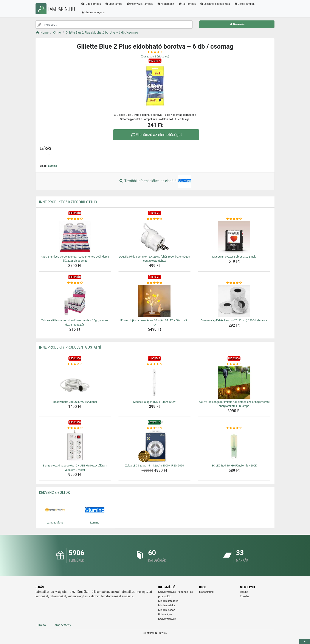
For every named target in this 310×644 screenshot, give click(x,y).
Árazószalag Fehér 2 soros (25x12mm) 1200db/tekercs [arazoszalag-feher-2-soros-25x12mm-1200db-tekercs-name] (234, 320)
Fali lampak (187, 4)
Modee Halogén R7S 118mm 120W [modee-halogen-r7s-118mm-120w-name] (154, 402)
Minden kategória (93, 12)
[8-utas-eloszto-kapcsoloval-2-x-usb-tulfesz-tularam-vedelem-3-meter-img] (75, 446)
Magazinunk (206, 592)
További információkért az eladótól (155, 181)
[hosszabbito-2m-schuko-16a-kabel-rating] (75, 364)
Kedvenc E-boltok (54, 492)
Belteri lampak (245, 4)
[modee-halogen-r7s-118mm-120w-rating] (154, 364)
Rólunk (244, 592)
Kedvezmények (167, 619)
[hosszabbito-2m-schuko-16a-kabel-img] (75, 383)
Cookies (245, 596)
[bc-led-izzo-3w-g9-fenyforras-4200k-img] (234, 446)
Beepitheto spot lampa (215, 4)
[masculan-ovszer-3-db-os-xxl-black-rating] (234, 219)
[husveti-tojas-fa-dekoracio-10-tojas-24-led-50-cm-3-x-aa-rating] (154, 283)
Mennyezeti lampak (140, 4)
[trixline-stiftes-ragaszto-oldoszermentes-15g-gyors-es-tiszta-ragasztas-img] (75, 301)
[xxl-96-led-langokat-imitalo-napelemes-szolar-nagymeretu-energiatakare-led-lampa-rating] (234, 364)
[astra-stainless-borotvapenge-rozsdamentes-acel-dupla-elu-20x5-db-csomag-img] (75, 237)
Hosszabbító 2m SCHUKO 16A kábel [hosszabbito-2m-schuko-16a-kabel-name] (75, 402)
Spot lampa (114, 4)
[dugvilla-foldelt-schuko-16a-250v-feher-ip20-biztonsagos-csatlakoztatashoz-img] (154, 237)
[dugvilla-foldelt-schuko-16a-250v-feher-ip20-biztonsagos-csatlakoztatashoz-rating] (154, 219)
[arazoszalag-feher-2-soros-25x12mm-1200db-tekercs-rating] (234, 283)
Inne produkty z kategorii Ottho (68, 202)
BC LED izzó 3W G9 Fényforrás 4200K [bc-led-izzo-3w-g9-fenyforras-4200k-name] (234, 466)
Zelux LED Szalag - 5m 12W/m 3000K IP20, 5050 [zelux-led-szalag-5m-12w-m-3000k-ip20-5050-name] (154, 466)
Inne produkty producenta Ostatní (70, 347)
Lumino (53, 166)
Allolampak (166, 4)
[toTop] (305, 642)
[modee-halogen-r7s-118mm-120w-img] (154, 383)
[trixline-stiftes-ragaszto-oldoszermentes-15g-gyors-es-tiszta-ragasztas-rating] (75, 283)
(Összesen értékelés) (155, 56)
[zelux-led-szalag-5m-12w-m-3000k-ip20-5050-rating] (154, 428)
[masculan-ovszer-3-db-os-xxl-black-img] (234, 237)
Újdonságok (165, 615)
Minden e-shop (167, 610)
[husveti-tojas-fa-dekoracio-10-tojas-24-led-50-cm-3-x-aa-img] (154, 301)
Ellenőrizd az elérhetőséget (156, 135)
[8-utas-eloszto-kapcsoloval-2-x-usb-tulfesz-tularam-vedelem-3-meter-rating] (75, 428)
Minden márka (167, 605)
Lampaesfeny (62, 625)
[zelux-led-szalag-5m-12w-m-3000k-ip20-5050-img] (154, 446)
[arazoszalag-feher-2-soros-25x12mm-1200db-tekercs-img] (234, 301)
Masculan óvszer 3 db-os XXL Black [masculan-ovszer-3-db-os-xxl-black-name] (234, 257)
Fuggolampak (91, 4)
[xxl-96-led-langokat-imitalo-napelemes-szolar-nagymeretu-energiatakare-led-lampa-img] (234, 383)
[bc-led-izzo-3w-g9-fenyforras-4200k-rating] (234, 428)
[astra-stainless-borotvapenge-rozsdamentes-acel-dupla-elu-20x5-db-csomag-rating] (75, 219)
